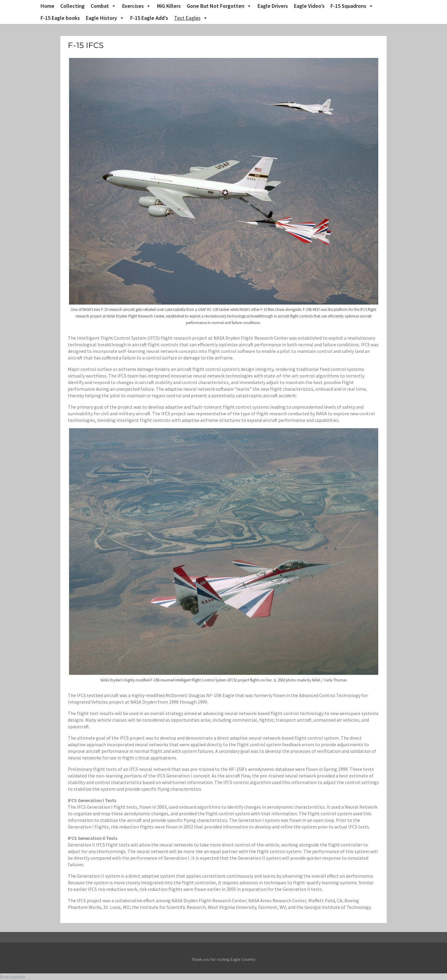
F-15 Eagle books (60, 18)
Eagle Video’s (309, 6)
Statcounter (13, 977)
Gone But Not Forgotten (219, 6)
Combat (103, 6)
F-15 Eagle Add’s (149, 18)
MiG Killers (169, 6)
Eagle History (105, 18)
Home (47, 6)
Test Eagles (191, 18)
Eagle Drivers (273, 6)
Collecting (72, 6)
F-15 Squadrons (352, 6)
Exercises (137, 6)
